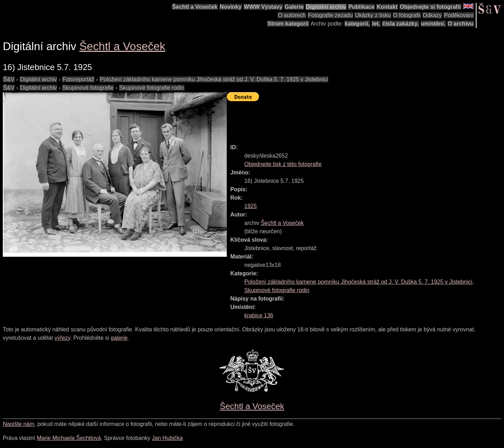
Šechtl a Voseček (195, 7)
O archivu (461, 24)
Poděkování (459, 15)
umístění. (433, 24)
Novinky (231, 7)
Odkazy (432, 15)
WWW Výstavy (263, 7)
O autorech (292, 15)
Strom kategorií (288, 24)
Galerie (294, 7)
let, (376, 24)
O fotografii (407, 15)
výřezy (62, 338)
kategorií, (357, 24)
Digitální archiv (326, 7)
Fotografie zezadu (330, 15)
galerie (119, 338)
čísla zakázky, (400, 24)
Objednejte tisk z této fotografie (283, 164)
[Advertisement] (354, 119)
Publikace (361, 7)
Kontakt (387, 7)
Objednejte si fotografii (430, 7)
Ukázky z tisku (373, 15)
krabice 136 (259, 315)
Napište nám (19, 424)
